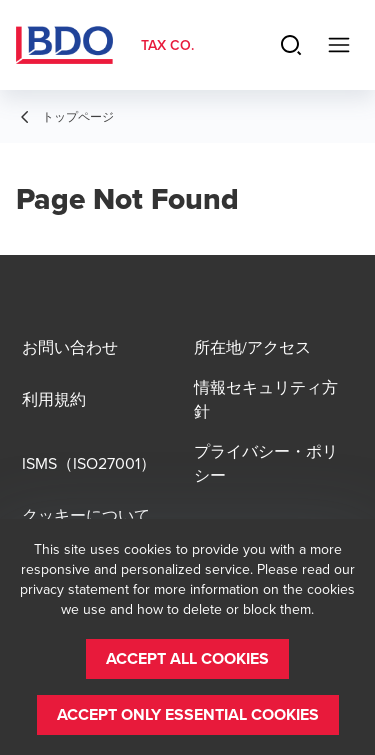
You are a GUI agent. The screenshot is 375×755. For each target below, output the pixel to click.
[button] (187, 659)
